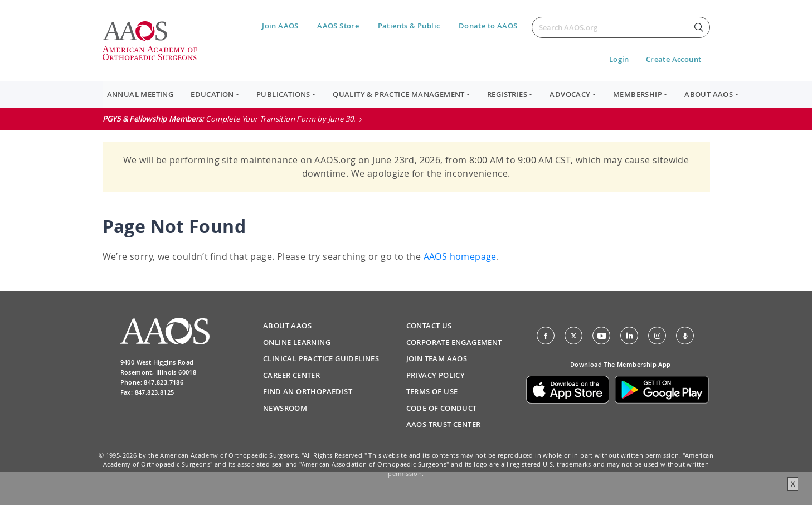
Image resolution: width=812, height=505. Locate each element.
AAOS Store (338, 26)
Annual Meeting (140, 94)
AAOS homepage (460, 256)
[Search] (621, 27)
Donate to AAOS (488, 26)
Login (619, 59)
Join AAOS (280, 26)
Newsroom (285, 408)
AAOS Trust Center (444, 424)
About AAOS (287, 326)
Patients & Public (409, 26)
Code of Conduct (442, 408)
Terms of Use (432, 391)
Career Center (291, 375)
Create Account (674, 59)
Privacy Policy (436, 375)
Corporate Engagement (454, 342)
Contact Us (429, 326)
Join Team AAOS (437, 358)
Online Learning (297, 342)
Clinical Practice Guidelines (321, 358)
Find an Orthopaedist (308, 391)
